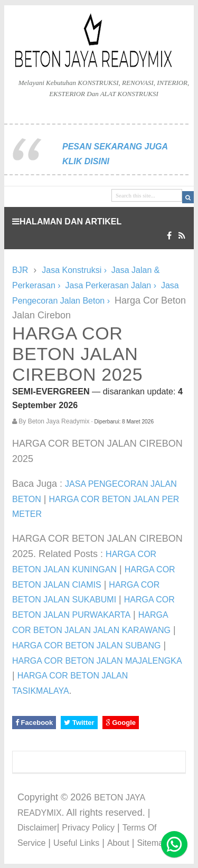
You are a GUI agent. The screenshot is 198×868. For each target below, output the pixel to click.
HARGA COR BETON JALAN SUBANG (87, 645)
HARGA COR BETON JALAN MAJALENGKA (97, 661)
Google (121, 723)
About (118, 843)
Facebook (34, 723)
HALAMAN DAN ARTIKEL (67, 221)
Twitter (79, 723)
